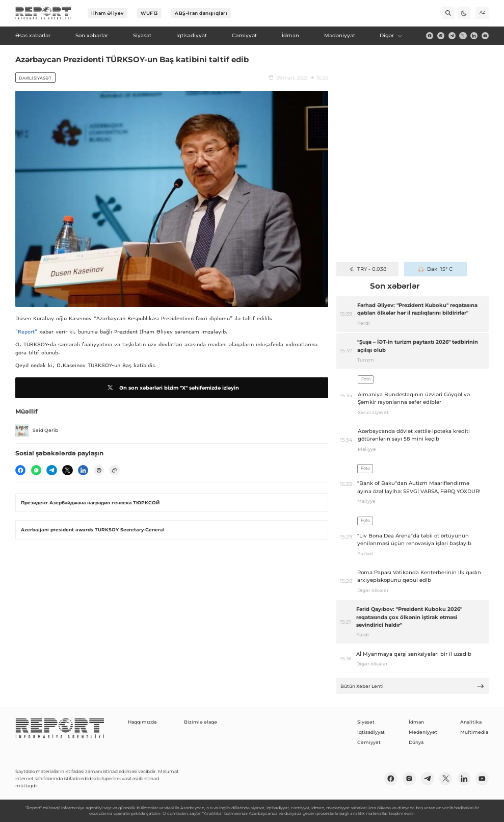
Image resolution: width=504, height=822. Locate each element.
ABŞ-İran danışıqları (201, 13)
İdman (416, 722)
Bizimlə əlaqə (201, 722)
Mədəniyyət (423, 732)
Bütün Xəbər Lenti (413, 686)
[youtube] (485, 36)
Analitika (471, 722)
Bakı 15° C (435, 269)
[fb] (430, 36)
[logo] (43, 13)
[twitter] (463, 36)
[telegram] (452, 36)
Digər (391, 35)
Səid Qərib (37, 430)
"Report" (26, 331)
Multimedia (474, 732)
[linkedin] (474, 36)
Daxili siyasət (35, 78)
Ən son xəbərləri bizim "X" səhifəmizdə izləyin (172, 388)
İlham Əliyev (108, 13)
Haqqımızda (142, 722)
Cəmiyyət (369, 742)
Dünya (416, 742)
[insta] (441, 36)
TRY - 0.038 (367, 269)
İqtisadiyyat (371, 732)
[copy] (114, 470)
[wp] (36, 470)
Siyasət (366, 722)
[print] (99, 470)
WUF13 (149, 13)
